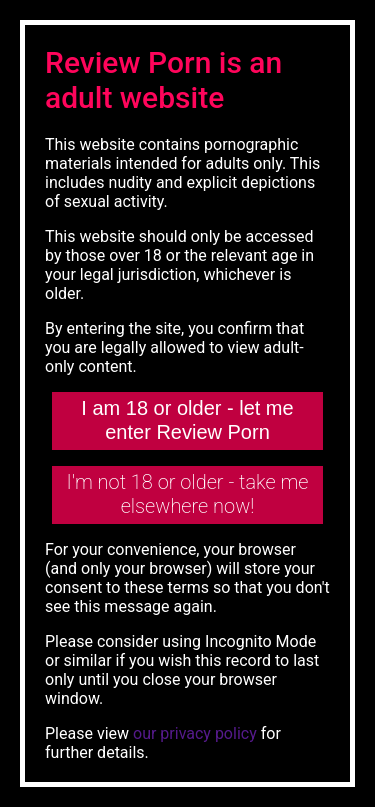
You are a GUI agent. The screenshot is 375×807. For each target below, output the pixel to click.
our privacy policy (195, 733)
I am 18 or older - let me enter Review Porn (187, 420)
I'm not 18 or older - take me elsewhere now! (188, 494)
